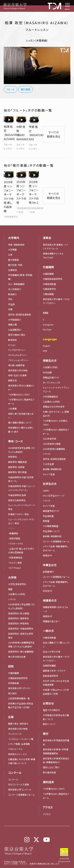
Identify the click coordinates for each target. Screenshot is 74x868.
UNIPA (46, 480)
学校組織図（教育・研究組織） (20, 266)
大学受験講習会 (50, 386)
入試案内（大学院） (17, 583)
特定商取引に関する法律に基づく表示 (21, 419)
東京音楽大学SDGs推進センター (21, 377)
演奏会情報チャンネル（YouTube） (53, 245)
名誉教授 (12, 259)
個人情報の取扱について (20, 412)
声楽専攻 (12, 446)
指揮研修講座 (49, 655)
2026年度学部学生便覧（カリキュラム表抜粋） (22, 439)
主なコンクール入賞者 (19, 774)
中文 (45, 340)
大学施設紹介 (15, 309)
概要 (10, 578)
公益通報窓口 (15, 319)
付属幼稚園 (48, 283)
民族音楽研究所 (50, 665)
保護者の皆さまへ (51, 610)
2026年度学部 (50, 428)
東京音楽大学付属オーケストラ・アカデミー (56, 290)
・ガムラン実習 (15, 552)
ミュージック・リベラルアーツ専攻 (22, 496)
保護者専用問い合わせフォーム (55, 598)
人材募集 (12, 398)
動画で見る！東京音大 (18, 713)
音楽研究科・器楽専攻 (18, 608)
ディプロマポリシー (17, 339)
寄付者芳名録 (49, 762)
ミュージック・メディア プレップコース (56, 379)
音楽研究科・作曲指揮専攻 (21, 618)
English (46, 335)
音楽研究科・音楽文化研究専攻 (21, 625)
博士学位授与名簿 (17, 646)
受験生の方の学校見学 (54, 396)
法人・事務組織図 (16, 273)
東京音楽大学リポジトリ (19, 678)
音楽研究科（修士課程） (19, 603)
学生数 (11, 294)
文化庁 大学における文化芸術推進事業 (56, 672)
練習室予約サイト (51, 500)
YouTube (47, 319)
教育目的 (12, 329)
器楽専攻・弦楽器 (17, 456)
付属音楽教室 (49, 273)
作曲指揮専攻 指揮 (17, 484)
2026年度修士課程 (52, 433)
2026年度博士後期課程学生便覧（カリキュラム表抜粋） (21, 634)
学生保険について (51, 520)
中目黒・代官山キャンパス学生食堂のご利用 (56, 681)
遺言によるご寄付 (51, 757)
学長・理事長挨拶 (16, 234)
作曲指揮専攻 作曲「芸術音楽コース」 (21, 468)
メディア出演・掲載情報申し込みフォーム (56, 538)
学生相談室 (48, 505)
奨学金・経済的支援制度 (20, 304)
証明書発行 (48, 561)
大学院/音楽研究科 (17, 573)
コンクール (13, 769)
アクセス (47, 803)
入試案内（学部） (51, 357)
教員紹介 (12, 283)
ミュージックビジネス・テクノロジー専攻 (21, 511)
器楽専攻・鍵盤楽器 (18, 451)
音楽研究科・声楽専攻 (18, 613)
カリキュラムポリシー (18, 344)
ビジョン (12, 334)
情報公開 (12, 314)
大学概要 (12, 239)
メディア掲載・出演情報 (19, 733)
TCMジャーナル (15, 738)
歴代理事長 (14, 249)
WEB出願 (47, 362)
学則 (10, 288)
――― (11, 518)
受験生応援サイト (51, 367)
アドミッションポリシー (19, 349)
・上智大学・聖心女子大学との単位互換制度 (21, 540)
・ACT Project (15, 557)
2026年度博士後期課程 (54, 438)
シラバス (12, 589)
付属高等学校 (49, 278)
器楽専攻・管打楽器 (18, 461)
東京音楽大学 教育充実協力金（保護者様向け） (56, 750)
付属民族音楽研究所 (18, 667)
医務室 (46, 510)
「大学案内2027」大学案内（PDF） (55, 412)
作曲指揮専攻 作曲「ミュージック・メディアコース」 (22, 477)
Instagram (48, 314)
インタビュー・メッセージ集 (22, 728)
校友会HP (47, 580)
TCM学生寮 (48, 453)
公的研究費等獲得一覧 (19, 688)
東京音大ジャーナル (17, 743)
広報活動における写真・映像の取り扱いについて (22, 751)
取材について (49, 713)
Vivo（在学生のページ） (54, 485)
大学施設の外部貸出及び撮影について (56, 706)
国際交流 (12, 370)
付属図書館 (14, 662)
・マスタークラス (16, 533)
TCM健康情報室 (51, 515)
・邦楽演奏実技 (15, 547)
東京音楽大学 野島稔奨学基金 (56, 732)
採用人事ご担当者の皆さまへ (21, 405)
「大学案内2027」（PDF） (19, 384)
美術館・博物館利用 (52, 458)
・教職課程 (13, 523)
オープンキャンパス (52, 372)
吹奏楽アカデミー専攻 (18, 504)
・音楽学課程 (14, 528)
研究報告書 (14, 672)
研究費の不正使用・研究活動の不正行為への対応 (21, 695)
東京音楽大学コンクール (20, 779)
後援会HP (47, 545)
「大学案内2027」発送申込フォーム (21, 391)
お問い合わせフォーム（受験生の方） (56, 403)
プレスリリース (15, 723)
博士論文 (12, 683)
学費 (10, 299)
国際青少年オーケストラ (54, 660)
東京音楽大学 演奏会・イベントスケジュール (55, 236)
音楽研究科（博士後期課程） (21, 641)
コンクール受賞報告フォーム (21, 784)
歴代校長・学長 (15, 254)
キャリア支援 (49, 463)
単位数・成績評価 (16, 354)
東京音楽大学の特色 (18, 360)
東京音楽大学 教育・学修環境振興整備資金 (56, 741)
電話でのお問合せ (51, 699)
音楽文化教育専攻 (17, 489)
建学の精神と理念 (17, 324)
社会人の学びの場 (52, 641)
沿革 (10, 244)
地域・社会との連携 (17, 365)
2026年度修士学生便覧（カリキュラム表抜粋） (22, 596)
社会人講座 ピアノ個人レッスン (56, 634)
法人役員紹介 (15, 278)
